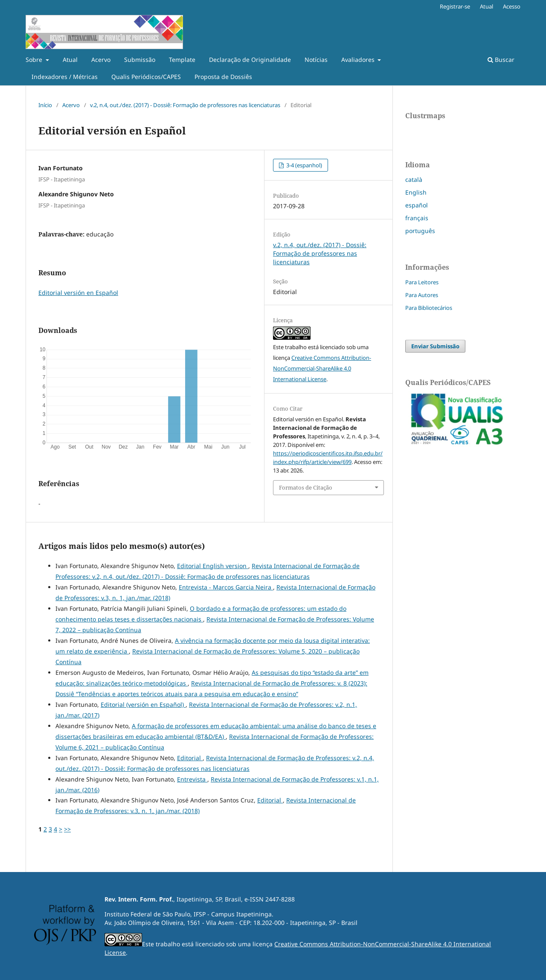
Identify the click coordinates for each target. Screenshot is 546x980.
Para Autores (422, 295)
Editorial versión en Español (78, 293)
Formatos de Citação (306, 487)
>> (67, 829)
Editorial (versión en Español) (143, 704)
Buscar (501, 60)
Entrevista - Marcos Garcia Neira (226, 587)
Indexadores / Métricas (65, 77)
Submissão (140, 60)
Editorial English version (213, 566)
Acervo (101, 60)
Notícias (316, 60)
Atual (70, 60)
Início (45, 105)
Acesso (512, 6)
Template (182, 60)
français (417, 218)
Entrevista (192, 779)
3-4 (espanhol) (303, 165)
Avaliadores (359, 60)
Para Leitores (422, 282)
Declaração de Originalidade (250, 60)
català (414, 179)
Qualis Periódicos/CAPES (146, 77)
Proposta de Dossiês (223, 77)
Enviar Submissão (435, 346)
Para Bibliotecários (429, 308)
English (416, 192)
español (417, 205)
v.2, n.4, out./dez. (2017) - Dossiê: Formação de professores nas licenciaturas (185, 105)
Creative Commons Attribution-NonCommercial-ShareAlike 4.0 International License (322, 368)
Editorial (190, 758)
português (420, 231)
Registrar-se (455, 6)
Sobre (35, 60)
